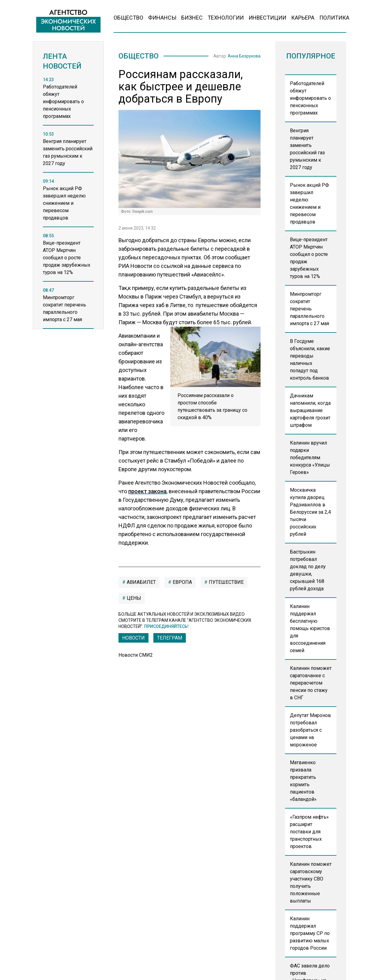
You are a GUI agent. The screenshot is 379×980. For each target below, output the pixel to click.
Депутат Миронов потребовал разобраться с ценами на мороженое (310, 730)
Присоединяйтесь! (166, 626)
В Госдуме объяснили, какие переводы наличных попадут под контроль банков (310, 360)
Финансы (162, 18)
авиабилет (141, 582)
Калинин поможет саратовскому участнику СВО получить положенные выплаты (311, 882)
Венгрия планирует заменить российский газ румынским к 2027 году (307, 149)
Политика (334, 18)
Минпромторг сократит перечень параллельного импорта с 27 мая (310, 309)
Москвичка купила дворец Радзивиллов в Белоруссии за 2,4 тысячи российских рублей (310, 512)
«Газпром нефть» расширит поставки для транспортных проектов (309, 832)
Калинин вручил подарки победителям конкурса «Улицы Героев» (310, 458)
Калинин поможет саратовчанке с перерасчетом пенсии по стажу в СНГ (311, 683)
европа (182, 582)
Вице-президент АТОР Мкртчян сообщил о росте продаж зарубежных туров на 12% (309, 258)
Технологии (226, 18)
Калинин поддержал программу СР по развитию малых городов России (310, 933)
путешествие (226, 582)
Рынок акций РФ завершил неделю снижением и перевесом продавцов (310, 203)
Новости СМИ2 (136, 655)
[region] (68, 210)
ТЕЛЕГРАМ (170, 638)
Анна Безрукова (244, 56)
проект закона (147, 491)
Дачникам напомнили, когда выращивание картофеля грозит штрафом (310, 410)
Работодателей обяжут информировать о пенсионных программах (310, 98)
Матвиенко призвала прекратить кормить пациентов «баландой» (303, 781)
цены (133, 598)
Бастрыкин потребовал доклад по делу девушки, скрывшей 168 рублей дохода (308, 570)
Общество (128, 18)
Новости (133, 638)
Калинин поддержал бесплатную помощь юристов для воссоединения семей (310, 628)
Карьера (303, 18)
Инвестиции (267, 18)
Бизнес (192, 18)
